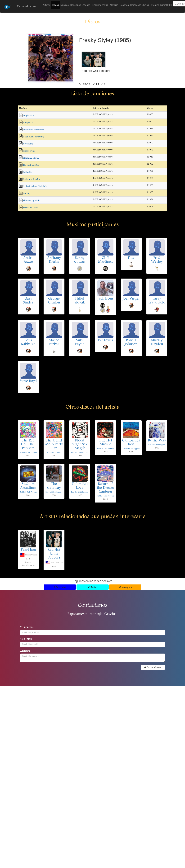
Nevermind (28, 144)
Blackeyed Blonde (31, 158)
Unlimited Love (80, 486)
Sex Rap (27, 194)
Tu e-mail (26, 639)
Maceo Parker (54, 342)
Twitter (92, 587)
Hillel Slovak (80, 301)
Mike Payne (80, 342)
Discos (55, 5)
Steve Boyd (28, 381)
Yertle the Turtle (30, 208)
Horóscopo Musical (140, 5)
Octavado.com (26, 6)
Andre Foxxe (28, 260)
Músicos (65, 5)
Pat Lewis (105, 341)
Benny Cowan (80, 260)
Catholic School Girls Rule (35, 186)
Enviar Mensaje (153, 667)
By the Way (157, 441)
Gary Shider (28, 301)
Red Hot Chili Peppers (28, 453)
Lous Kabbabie (28, 342)
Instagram (125, 587)
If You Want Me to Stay (34, 137)
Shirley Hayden (157, 342)
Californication (131, 443)
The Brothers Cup (31, 165)
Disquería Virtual (100, 5)
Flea (131, 258)
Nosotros (124, 5)
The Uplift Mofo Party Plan (54, 445)
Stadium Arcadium (28, 486)
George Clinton (54, 301)
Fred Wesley (157, 260)
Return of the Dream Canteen (105, 488)
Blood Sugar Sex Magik (80, 445)
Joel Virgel (131, 299)
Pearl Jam (28, 550)
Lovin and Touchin (32, 179)
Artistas (47, 5)
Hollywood (28, 123)
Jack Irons (105, 299)
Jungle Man (28, 116)
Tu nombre (27, 628)
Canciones (76, 5)
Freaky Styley (29, 151)
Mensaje (25, 651)
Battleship (28, 172)
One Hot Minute (105, 443)
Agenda (86, 5)
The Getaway (54, 486)
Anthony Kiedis (54, 260)
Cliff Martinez (105, 260)
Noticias (114, 5)
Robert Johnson (131, 342)
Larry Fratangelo (157, 301)
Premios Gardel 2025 (162, 5)
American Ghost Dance (34, 130)
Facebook (60, 587)
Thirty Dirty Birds (31, 201)
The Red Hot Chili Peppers (28, 445)
